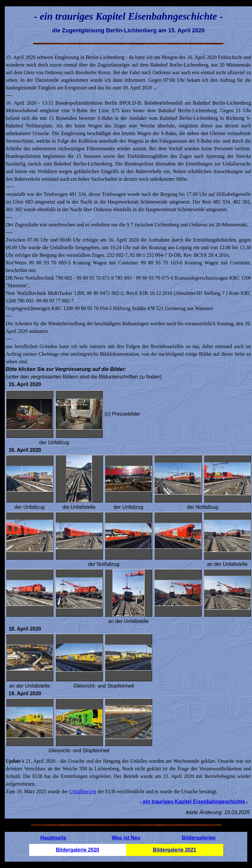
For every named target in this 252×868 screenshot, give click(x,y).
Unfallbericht (83, 791)
